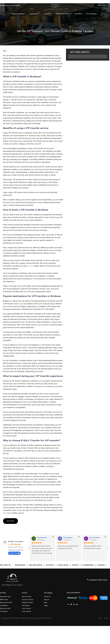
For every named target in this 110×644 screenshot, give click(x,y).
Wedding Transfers (27, 602)
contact (31, 266)
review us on (14, 553)
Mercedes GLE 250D (6, 602)
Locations (48, 14)
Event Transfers (26, 611)
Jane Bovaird (42, 537)
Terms (100, 618)
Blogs (46, 602)
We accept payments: (74, 593)
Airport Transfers (19, 14)
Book (5, 513)
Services (25, 593)
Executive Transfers (28, 600)
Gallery (46, 605)
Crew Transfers (26, 608)
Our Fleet (79, 14)
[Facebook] (68, 604)
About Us (47, 600)
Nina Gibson (68, 537)
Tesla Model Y (4, 605)
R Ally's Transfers (16, 541)
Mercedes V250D (5, 608)
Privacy (106, 618)
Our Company (92, 14)
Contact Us (47, 597)
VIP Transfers (26, 605)
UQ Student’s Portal (64, 14)
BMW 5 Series (4, 600)
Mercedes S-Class (5, 597)
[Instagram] (74, 604)
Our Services (35, 14)
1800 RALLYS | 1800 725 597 (11, 5)
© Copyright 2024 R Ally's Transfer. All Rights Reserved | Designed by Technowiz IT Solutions (26, 618)
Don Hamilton (95, 537)
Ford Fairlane (4, 611)
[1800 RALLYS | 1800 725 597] (1, 5)
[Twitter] (71, 604)
